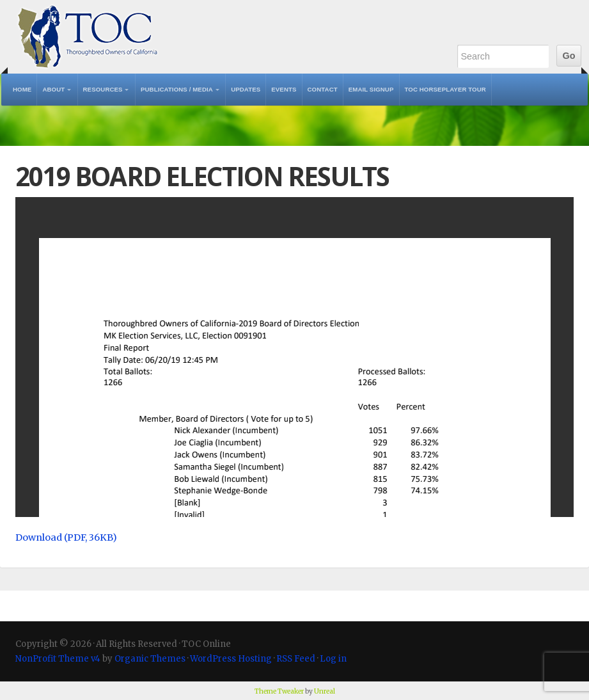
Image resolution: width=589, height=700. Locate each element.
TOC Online (88, 37)
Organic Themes (150, 659)
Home (22, 89)
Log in (333, 659)
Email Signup (371, 89)
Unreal (325, 691)
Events (284, 89)
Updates (246, 89)
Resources (103, 89)
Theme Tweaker (279, 691)
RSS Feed (296, 659)
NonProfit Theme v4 (58, 659)
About (53, 89)
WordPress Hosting (231, 659)
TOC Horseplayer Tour (445, 89)
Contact (323, 89)
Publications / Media (177, 89)
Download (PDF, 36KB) (66, 537)
